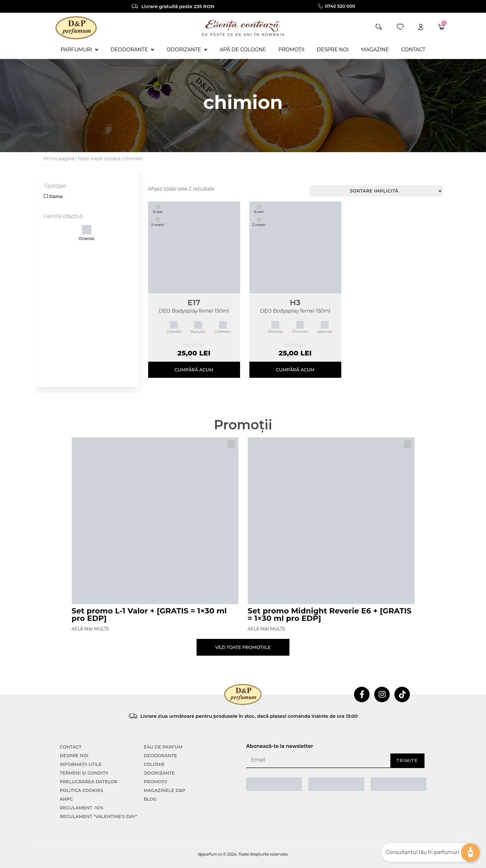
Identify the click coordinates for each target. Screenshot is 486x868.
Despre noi (74, 756)
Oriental (87, 233)
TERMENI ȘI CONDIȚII (84, 773)
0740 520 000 (340, 6)
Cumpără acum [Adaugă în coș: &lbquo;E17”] (194, 370)
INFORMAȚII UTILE (81, 764)
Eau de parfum (163, 747)
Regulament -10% (82, 808)
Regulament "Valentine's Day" (99, 816)
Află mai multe (91, 629)
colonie (154, 764)
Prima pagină (59, 159)
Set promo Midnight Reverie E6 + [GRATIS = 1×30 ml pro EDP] (330, 615)
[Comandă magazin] (376, 191)
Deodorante (160, 756)
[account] (421, 27)
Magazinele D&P (165, 790)
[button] (379, 27)
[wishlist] (400, 27)
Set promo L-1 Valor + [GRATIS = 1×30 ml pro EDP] (149, 615)
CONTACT (71, 747)
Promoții (155, 782)
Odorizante (159, 773)
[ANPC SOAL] (336, 784)
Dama (56, 197)
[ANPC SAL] (274, 784)
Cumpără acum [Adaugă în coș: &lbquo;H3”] (295, 370)
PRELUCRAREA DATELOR (89, 782)
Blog (150, 799)
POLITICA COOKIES (82, 790)
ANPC (67, 799)
